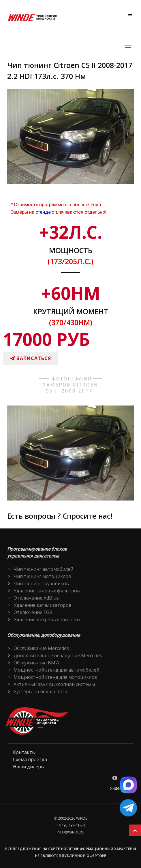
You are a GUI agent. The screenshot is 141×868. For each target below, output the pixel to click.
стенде (43, 212)
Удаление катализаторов (43, 605)
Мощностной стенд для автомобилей (56, 670)
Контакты (24, 752)
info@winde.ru (71, 832)
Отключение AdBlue (36, 598)
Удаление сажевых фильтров (47, 591)
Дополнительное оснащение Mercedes (58, 655)
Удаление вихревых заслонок (47, 619)
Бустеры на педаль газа (40, 691)
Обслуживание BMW (37, 663)
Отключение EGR (33, 612)
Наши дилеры (29, 767)
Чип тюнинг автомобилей (43, 569)
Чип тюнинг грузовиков (41, 583)
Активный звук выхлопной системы (54, 684)
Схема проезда (30, 759)
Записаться (31, 358)
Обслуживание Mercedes (41, 648)
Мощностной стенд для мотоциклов (55, 677)
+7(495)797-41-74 (70, 825)
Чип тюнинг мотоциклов (42, 576)
